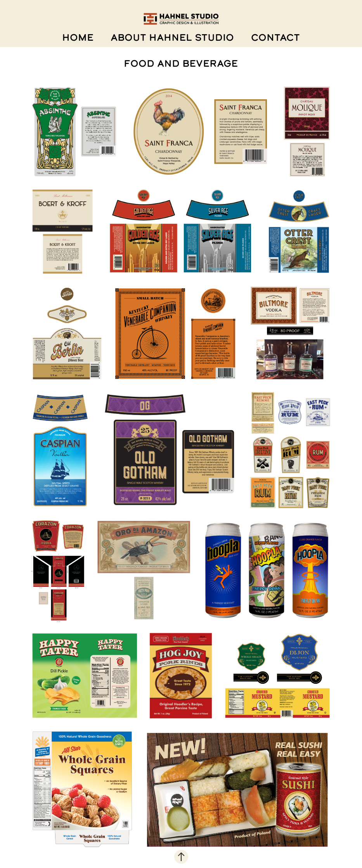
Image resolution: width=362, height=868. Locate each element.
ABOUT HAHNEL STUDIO (172, 37)
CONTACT (275, 37)
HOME (78, 37)
